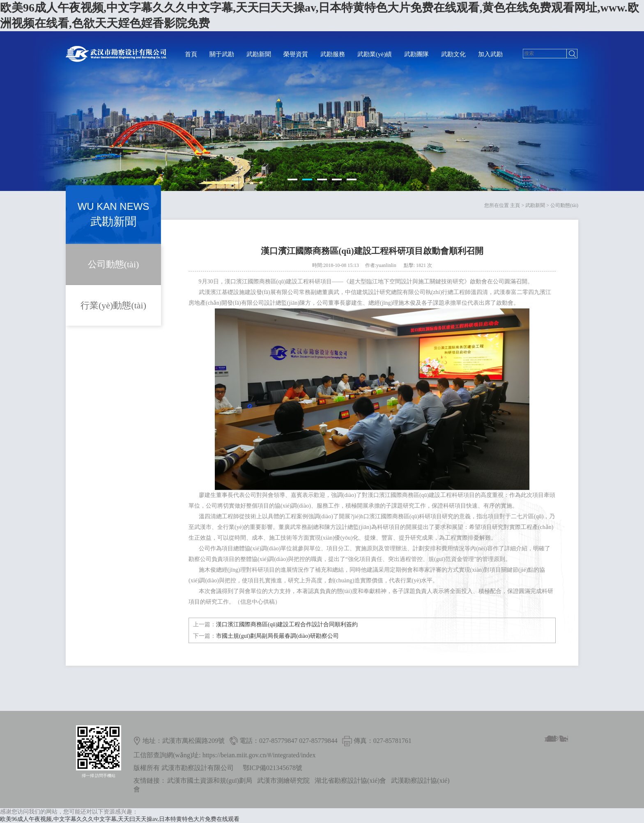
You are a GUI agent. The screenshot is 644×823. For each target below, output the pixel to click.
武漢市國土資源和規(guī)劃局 (210, 780)
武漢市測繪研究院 (283, 780)
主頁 (515, 205)
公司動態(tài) (564, 205)
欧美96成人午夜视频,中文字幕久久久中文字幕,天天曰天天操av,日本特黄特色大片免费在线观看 (120, 819)
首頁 (191, 54)
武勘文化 (453, 54)
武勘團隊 (416, 54)
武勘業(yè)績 (375, 54)
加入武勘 (490, 54)
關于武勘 (222, 54)
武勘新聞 (259, 54)
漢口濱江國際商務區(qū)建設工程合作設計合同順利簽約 (287, 624)
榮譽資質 (296, 54)
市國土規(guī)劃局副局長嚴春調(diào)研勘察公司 (277, 636)
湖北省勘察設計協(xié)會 (350, 780)
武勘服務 (333, 54)
